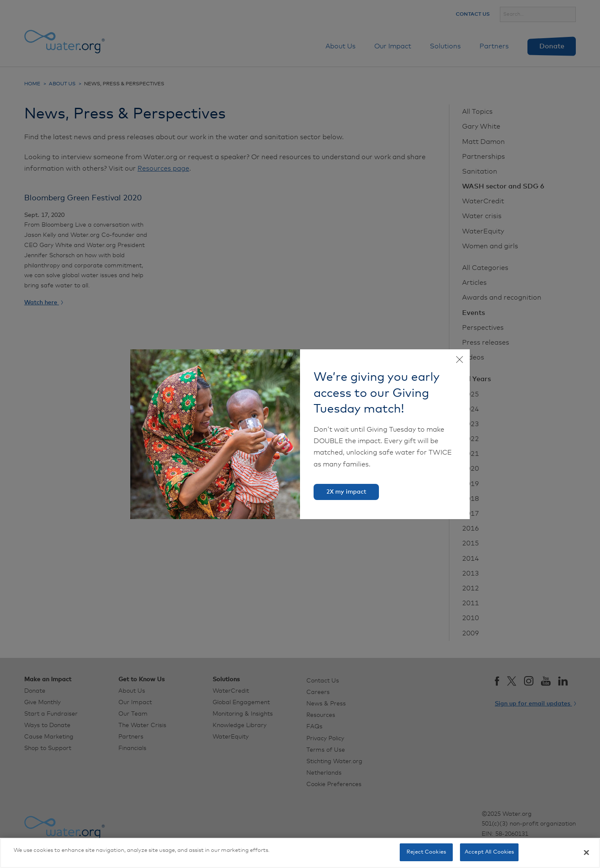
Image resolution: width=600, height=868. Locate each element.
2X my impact (346, 492)
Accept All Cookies (489, 852)
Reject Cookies (426, 852)
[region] (300, 853)
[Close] (586, 852)
